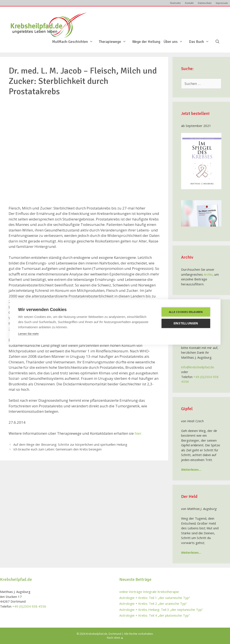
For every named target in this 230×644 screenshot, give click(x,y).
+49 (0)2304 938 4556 (29, 606)
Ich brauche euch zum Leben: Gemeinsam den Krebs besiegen (57, 449)
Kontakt (189, 3)
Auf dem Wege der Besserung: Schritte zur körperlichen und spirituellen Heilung (70, 445)
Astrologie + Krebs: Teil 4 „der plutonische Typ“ (155, 615)
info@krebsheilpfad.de (198, 367)
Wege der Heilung (146, 42)
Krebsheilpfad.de (97, 634)
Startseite (175, 3)
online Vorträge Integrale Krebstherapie (149, 592)
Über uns (175, 42)
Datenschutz (205, 3)
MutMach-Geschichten (75, 42)
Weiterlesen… (191, 469)
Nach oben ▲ (115, 638)
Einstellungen (186, 323)
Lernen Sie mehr (28, 334)
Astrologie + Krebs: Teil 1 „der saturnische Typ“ (155, 598)
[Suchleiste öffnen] (217, 42)
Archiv (208, 274)
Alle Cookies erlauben (186, 312)
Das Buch (201, 42)
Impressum (222, 3)
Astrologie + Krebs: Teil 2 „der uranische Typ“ (153, 603)
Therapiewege (115, 42)
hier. (138, 433)
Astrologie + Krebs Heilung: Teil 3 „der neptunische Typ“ (161, 610)
